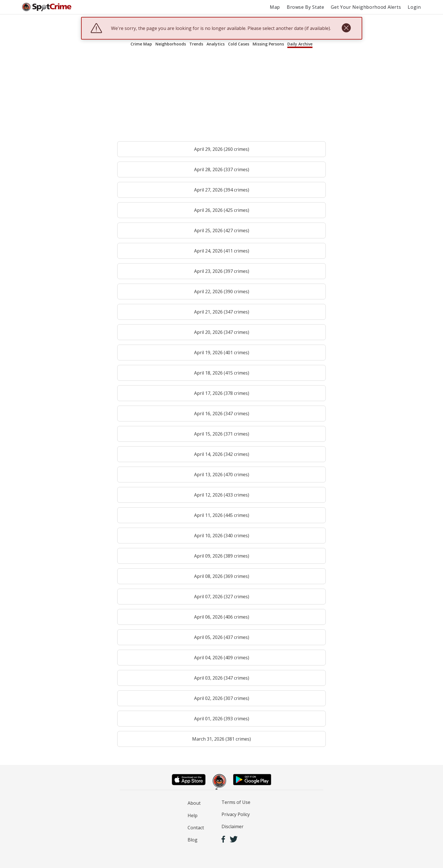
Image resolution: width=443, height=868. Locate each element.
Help (193, 815)
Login (414, 7)
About (194, 803)
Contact (196, 828)
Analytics (216, 44)
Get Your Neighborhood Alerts (366, 7)
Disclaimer (233, 826)
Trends (196, 44)
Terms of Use (236, 802)
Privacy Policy (236, 814)
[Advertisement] (221, 97)
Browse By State (306, 7)
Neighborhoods (171, 44)
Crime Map (141, 44)
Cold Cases (239, 44)
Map (275, 7)
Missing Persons (268, 44)
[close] (346, 28)
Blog (193, 840)
